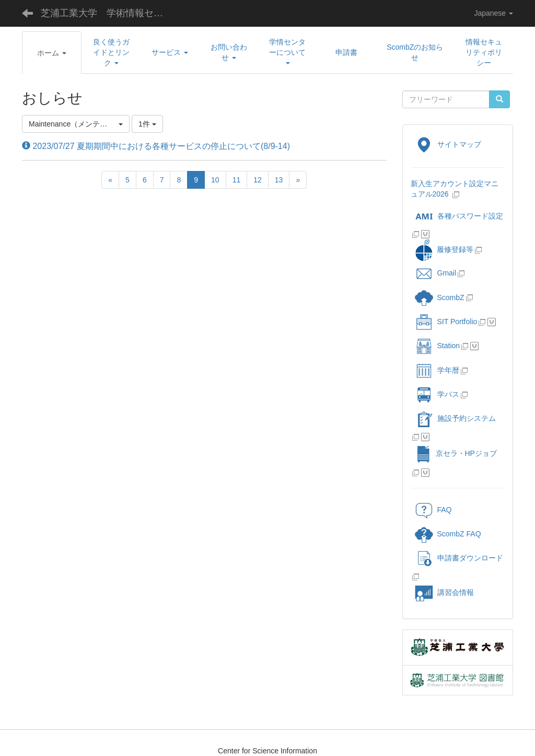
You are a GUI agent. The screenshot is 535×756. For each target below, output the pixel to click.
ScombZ (451, 297)
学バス (437, 394)
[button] (52, 53)
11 (237, 180)
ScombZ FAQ (448, 534)
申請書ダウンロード (459, 558)
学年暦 (437, 370)
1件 (147, 124)
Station (438, 346)
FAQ (433, 510)
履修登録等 (444, 249)
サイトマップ (448, 144)
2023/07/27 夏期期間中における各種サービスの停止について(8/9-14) (156, 146)
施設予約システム (455, 418)
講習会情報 (444, 592)
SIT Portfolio (446, 322)
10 (215, 180)
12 (258, 180)
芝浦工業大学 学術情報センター (110, 13)
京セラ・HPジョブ (456, 453)
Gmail (436, 273)
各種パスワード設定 (459, 216)
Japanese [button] (493, 13)
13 (279, 180)
